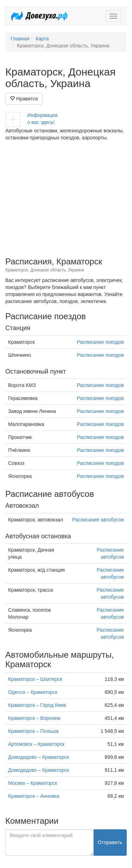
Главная (20, 39)
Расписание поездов (100, 342)
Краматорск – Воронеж (34, 718)
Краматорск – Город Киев (37, 705)
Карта (42, 39)
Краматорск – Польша (33, 731)
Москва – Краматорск (33, 783)
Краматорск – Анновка (34, 796)
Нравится (24, 99)
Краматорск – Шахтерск (35, 679)
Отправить (110, 842)
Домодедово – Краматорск (39, 757)
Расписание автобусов (98, 520)
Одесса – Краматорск (33, 692)
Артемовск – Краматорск (36, 744)
